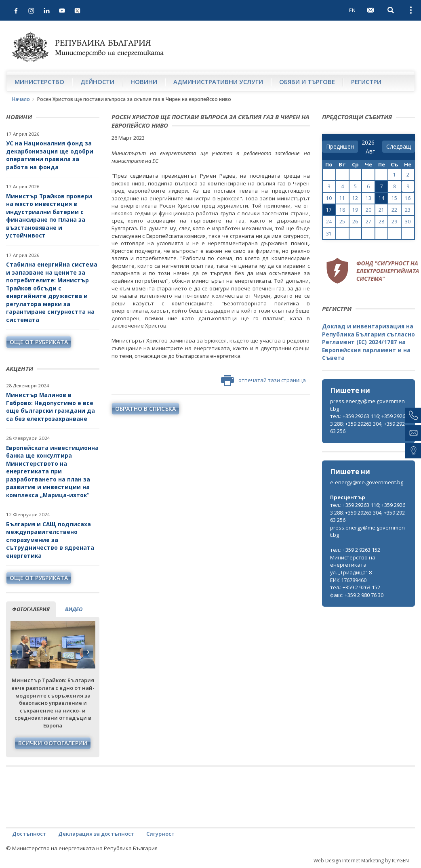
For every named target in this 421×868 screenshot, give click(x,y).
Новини (144, 82)
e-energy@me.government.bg (367, 482)
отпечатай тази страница (263, 380)
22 (394, 210)
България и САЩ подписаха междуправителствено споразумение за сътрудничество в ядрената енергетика (50, 540)
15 (394, 198)
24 (329, 222)
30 (408, 222)
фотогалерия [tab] (31, 609)
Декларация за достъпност (96, 834)
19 (355, 210)
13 (368, 198)
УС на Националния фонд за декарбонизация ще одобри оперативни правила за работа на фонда (50, 155)
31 (329, 234)
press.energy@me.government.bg (367, 405)
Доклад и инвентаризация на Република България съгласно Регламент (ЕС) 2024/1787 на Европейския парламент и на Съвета (368, 342)
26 (355, 222)
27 (368, 222)
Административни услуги (218, 82)
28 (381, 222)
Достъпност (29, 834)
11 (342, 198)
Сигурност (160, 834)
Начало (21, 99)
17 (329, 210)
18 (342, 210)
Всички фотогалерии (53, 743)
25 (342, 222)
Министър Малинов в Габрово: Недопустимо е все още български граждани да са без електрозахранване (51, 407)
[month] (372, 151)
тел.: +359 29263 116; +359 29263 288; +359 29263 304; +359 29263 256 (368, 423)
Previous (17, 652)
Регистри (366, 82)
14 (381, 198)
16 (408, 198)
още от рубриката (39, 342)
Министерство (39, 82)
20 (368, 210)
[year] (368, 143)
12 (355, 198)
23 (408, 210)
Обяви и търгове (307, 82)
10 (329, 198)
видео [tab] (74, 609)
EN (352, 10)
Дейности (97, 82)
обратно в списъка (145, 409)
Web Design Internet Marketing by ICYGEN (361, 861)
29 (394, 222)
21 (381, 210)
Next (88, 652)
